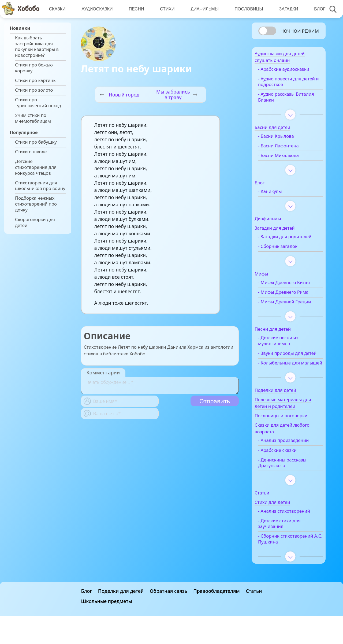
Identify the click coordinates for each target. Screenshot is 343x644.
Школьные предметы (107, 629)
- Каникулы (279, 194)
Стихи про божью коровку (34, 68)
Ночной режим (300, 31)
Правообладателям (217, 619)
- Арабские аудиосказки (292, 72)
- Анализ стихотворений (283, 540)
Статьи (254, 619)
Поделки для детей (121, 619)
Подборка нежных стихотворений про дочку (36, 204)
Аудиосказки (96, 9)
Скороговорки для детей (35, 222)
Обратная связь (169, 619)
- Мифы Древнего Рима (292, 301)
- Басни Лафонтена (287, 148)
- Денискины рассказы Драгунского (291, 489)
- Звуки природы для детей (289, 370)
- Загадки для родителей (281, 242)
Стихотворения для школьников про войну (40, 186)
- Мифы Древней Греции (285, 313)
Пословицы (247, 9)
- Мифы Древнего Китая (292, 291)
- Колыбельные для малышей (288, 386)
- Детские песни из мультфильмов (287, 355)
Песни (135, 9)
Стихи (166, 9)
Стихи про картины (36, 80)
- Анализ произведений (292, 466)
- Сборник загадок (286, 255)
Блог (317, 9)
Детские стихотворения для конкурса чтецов (36, 167)
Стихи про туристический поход (38, 103)
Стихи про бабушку (36, 142)
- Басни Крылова (285, 139)
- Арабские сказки (286, 476)
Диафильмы (203, 9)
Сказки (57, 9)
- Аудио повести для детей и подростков (288, 84)
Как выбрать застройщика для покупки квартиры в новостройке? (37, 46)
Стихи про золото (34, 90)
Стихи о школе (31, 152)
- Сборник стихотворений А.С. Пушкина (288, 574)
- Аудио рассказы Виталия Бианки (285, 100)
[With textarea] (160, 386)
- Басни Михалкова (287, 158)
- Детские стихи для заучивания (288, 555)
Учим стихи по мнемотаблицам (33, 118)
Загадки (286, 9)
